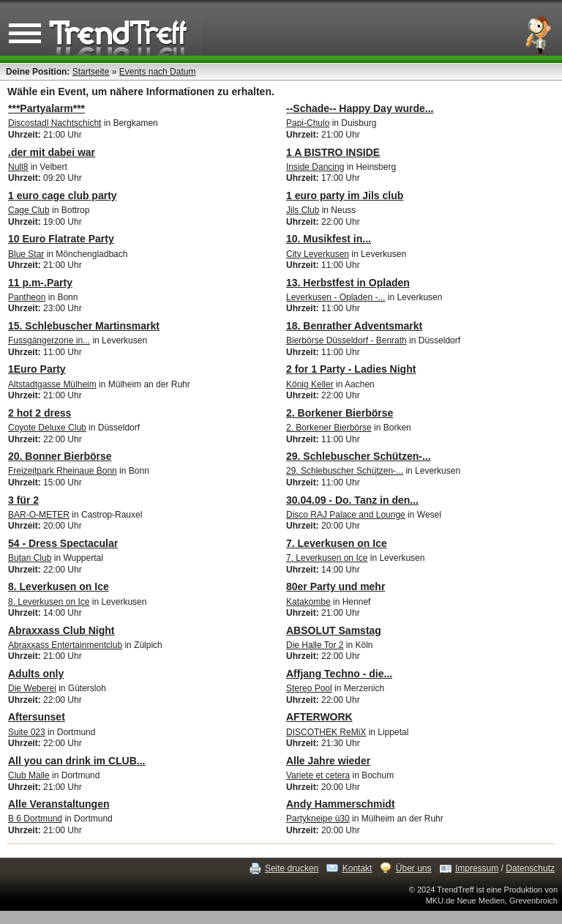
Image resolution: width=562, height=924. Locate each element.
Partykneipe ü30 (318, 819)
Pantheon (27, 297)
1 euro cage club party (63, 195)
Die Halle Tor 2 (315, 645)
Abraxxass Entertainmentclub (65, 645)
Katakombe (308, 602)
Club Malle (29, 775)
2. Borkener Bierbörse (340, 413)
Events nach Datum (158, 72)
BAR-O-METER (39, 515)
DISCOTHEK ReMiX (326, 732)
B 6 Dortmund (35, 819)
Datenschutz (530, 868)
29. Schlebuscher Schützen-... (359, 456)
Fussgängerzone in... (49, 340)
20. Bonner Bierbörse (60, 456)
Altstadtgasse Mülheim (52, 384)
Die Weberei (32, 688)
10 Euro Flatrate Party (61, 239)
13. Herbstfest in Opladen (348, 283)
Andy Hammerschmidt (341, 804)
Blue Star (26, 254)
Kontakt (357, 868)
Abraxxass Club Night (61, 630)
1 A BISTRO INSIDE (333, 152)
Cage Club (29, 210)
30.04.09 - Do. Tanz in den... (352, 500)
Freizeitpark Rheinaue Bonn (63, 471)
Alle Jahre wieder (328, 761)
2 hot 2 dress (40, 413)
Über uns (414, 868)
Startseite (91, 72)
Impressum (477, 868)
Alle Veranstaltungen (59, 804)
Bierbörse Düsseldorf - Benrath (346, 340)
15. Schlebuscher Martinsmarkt (84, 326)
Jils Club (303, 210)
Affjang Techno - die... (339, 674)
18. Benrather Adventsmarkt (354, 326)
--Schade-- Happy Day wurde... (360, 108)
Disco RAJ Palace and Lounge (346, 515)
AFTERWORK (319, 717)
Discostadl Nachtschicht (55, 123)
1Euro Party (37, 369)
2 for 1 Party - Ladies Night (351, 369)
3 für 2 (23, 500)
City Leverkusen (318, 254)
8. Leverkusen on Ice (59, 586)
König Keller (310, 384)
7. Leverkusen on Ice (337, 543)
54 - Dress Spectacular (63, 543)
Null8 (18, 167)
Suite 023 (27, 732)
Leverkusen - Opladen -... (336, 297)
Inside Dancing (315, 167)
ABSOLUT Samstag (334, 630)
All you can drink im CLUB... (76, 761)
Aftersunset (37, 717)
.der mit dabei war (52, 152)
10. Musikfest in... (329, 239)
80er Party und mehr (336, 586)
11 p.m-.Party (40, 283)
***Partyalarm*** (46, 108)
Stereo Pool (309, 688)
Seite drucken (292, 868)
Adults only (36, 674)
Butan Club (30, 558)
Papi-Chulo (308, 123)
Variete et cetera (318, 775)
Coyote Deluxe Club (47, 428)
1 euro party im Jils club (345, 195)
